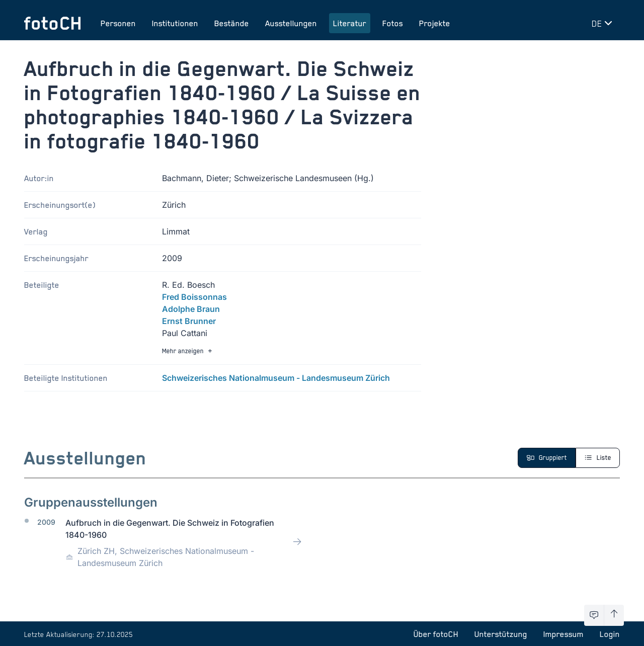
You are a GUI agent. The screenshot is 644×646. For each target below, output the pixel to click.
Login (610, 634)
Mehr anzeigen (188, 351)
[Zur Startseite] (52, 23)
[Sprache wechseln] (604, 23)
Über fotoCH (436, 634)
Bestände (232, 23)
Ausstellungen (291, 23)
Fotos (393, 23)
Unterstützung (501, 634)
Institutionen (175, 23)
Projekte (435, 23)
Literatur (350, 23)
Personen (118, 23)
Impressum (563, 634)
